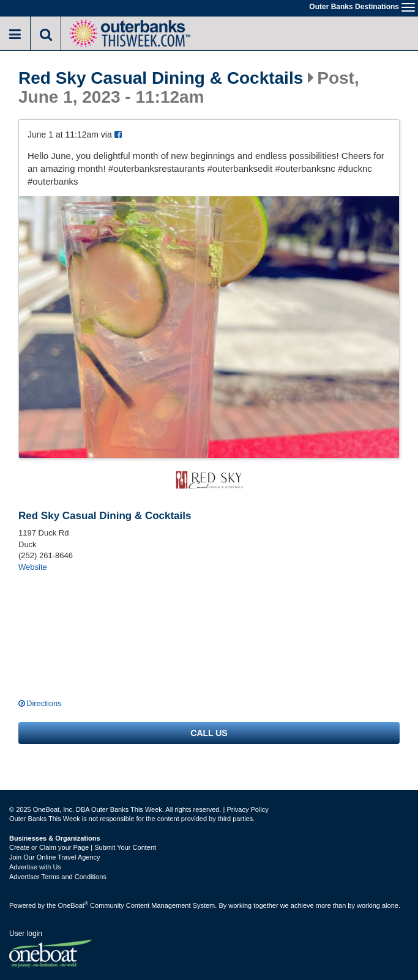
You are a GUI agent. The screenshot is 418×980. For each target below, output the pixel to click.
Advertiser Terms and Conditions (58, 877)
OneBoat (73, 905)
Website (33, 567)
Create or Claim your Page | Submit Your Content (83, 847)
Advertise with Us (35, 867)
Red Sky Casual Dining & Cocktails (161, 78)
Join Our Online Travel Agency (55, 857)
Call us (209, 733)
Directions (44, 703)
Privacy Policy (247, 809)
